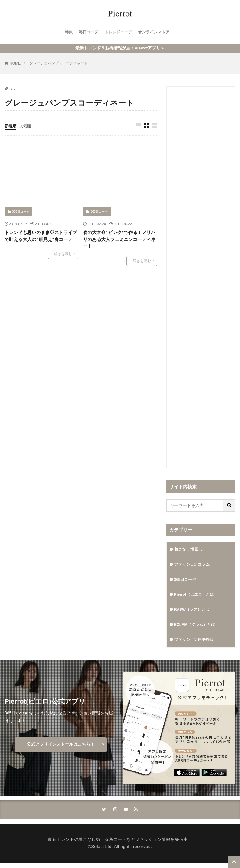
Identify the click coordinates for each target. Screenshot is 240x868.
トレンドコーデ (118, 32)
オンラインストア (156, 32)
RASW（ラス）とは (193, 613)
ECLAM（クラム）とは (197, 628)
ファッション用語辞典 (195, 644)
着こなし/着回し (190, 550)
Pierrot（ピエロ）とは (196, 597)
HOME (15, 63)
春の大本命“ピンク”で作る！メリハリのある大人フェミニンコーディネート (119, 239)
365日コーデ (21, 212)
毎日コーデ (87, 32)
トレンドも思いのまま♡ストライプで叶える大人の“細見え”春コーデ (41, 236)
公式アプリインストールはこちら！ (61, 749)
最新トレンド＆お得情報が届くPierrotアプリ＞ (120, 48)
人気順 (27, 126)
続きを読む (63, 254)
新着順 (11, 126)
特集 (66, 32)
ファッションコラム (193, 565)
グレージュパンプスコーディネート (59, 63)
